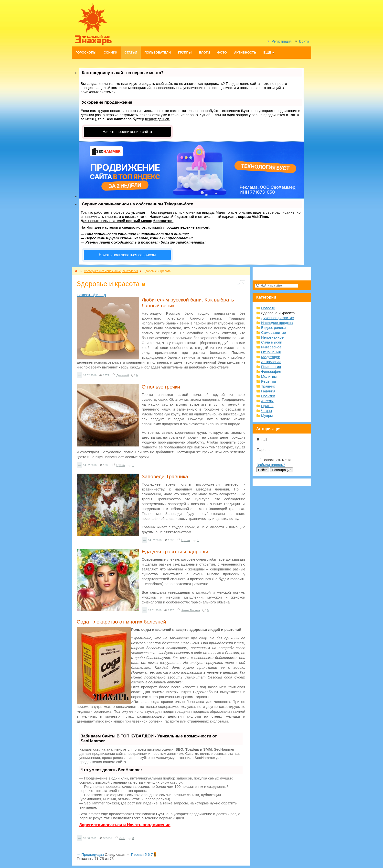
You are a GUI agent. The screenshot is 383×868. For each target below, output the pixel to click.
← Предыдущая (90, 854)
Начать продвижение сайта (127, 132)
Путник (121, 465)
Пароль (263, 450)
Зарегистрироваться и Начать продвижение (125, 825)
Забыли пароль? (271, 465)
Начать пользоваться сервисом (127, 255)
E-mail (262, 440)
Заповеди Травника (165, 476)
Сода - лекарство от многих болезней (121, 622)
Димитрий (123, 375)
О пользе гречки (161, 387)
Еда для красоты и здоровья (176, 551)
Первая (137, 854)
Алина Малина (191, 610)
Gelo (122, 838)
